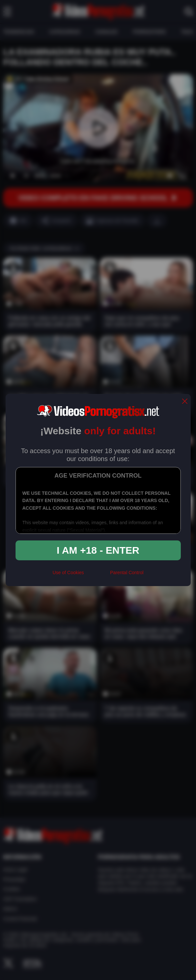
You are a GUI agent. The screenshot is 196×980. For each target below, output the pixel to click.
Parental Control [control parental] (127, 573)
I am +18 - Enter (98, 550)
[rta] (97, 575)
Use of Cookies (68, 573)
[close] (185, 402)
